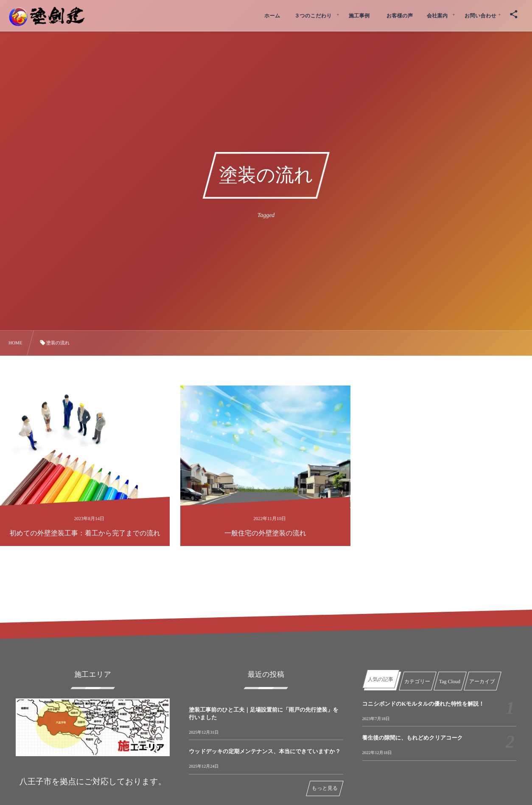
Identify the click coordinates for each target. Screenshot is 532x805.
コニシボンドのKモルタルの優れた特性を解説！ (423, 704)
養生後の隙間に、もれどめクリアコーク (413, 738)
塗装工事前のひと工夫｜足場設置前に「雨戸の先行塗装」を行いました (264, 714)
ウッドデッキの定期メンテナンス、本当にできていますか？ (265, 751)
